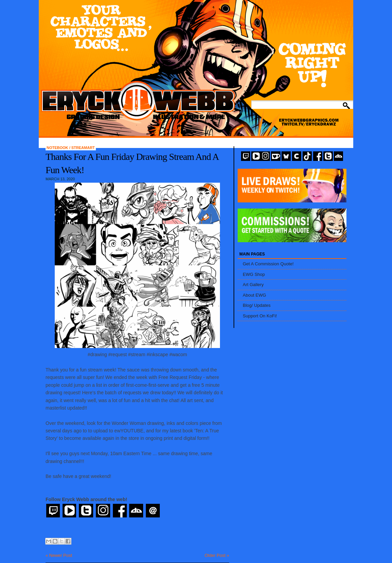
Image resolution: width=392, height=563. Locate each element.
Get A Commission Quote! (268, 264)
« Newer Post (59, 555)
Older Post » (217, 555)
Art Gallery (253, 285)
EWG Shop (254, 274)
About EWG (254, 295)
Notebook (58, 148)
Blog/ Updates (257, 305)
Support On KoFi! (260, 316)
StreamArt (83, 148)
